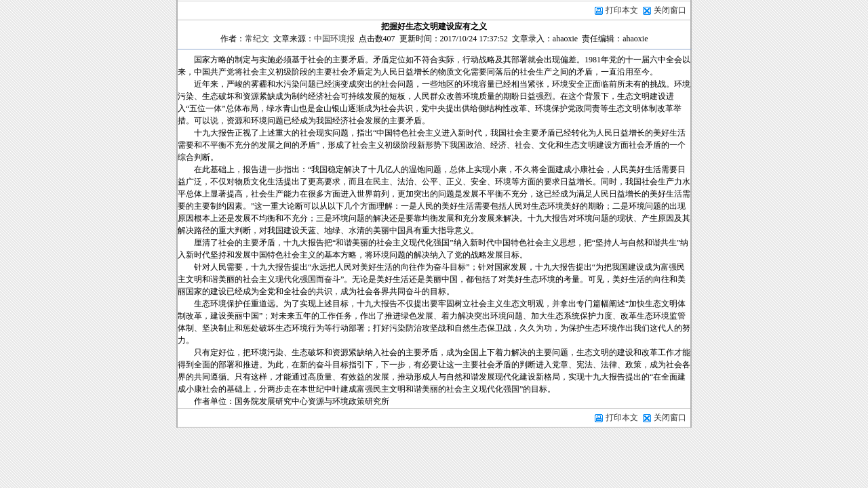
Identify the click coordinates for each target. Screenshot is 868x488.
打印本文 (616, 10)
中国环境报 (334, 39)
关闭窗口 (670, 10)
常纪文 (257, 39)
